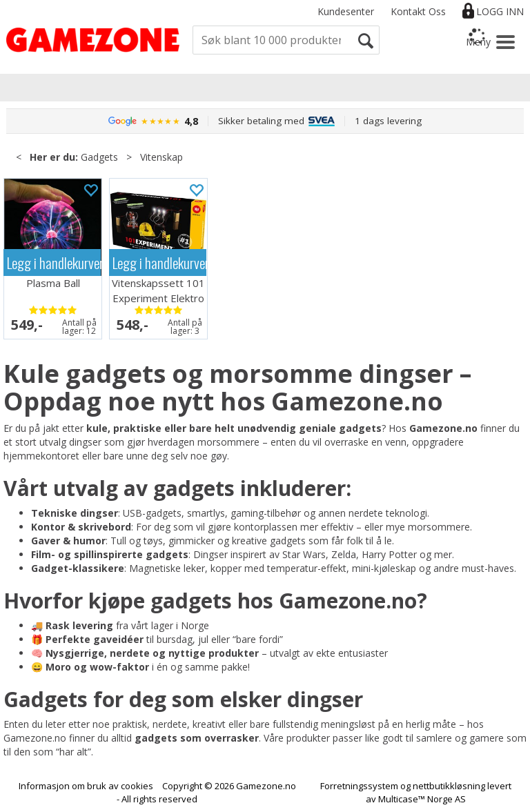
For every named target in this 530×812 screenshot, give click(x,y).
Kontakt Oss (418, 11)
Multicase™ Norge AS (422, 799)
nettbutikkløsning (449, 786)
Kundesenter (346, 11)
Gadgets (99, 157)
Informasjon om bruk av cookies (86, 786)
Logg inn (500, 11)
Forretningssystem (359, 786)
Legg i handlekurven (54, 263)
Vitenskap (161, 157)
